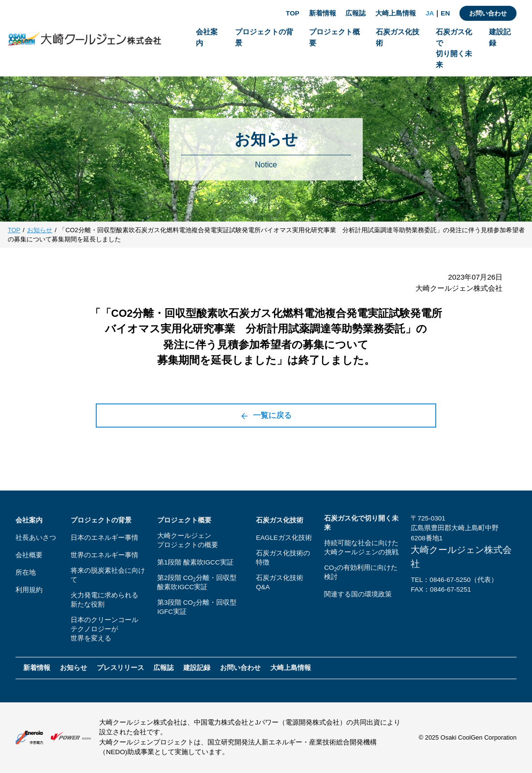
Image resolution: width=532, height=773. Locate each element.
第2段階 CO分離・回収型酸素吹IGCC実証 (197, 582)
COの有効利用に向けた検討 (361, 572)
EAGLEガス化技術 (284, 538)
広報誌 (355, 13)
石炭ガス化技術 (280, 520)
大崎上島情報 (396, 13)
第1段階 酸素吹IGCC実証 (195, 562)
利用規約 (29, 590)
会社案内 (29, 520)
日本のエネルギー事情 (104, 538)
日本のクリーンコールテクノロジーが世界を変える (104, 629)
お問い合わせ (488, 13)
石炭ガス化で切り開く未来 (361, 523)
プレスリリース (120, 668)
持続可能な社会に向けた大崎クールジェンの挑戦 (361, 548)
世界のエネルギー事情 (104, 555)
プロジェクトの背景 (101, 520)
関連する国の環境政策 (358, 594)
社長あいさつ (36, 538)
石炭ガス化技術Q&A (280, 582)
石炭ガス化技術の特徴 (283, 558)
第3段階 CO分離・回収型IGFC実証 (197, 607)
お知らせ (40, 230)
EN (445, 13)
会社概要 (29, 555)
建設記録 (197, 668)
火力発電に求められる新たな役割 (104, 600)
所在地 (26, 572)
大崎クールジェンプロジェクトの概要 (188, 540)
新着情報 (323, 13)
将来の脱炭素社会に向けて (108, 575)
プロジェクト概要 (184, 520)
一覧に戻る (266, 416)
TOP (293, 13)
